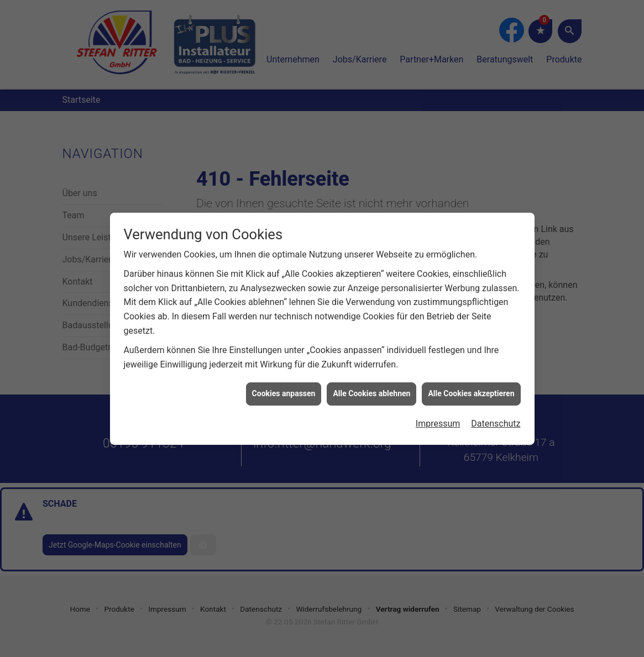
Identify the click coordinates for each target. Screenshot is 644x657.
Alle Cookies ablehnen (371, 388)
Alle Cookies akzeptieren (471, 388)
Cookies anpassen (284, 388)
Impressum (438, 419)
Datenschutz (496, 419)
